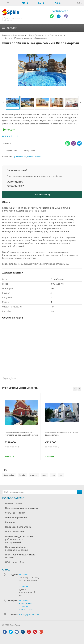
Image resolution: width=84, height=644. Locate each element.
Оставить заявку (42, 195)
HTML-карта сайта (14, 562)
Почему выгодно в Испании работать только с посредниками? (19, 539)
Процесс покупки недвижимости (22, 508)
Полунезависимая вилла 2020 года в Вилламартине (62, 434)
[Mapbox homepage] (10, 378)
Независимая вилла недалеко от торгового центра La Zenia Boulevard (21, 434)
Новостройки (9, 475)
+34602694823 (59, 11)
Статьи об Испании (15, 513)
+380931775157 (15, 186)
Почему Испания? (14, 503)
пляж (53, 475)
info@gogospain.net (29, 614)
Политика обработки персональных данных (17, 548)
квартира (34, 475)
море (44, 475)
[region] (42, 351)
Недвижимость (34, 157)
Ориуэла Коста (20, 157)
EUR (79, 3)
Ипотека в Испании (15, 532)
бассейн (22, 475)
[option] (13, 103)
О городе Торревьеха (16, 517)
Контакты (10, 522)
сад (61, 475)
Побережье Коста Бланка (18, 527)
